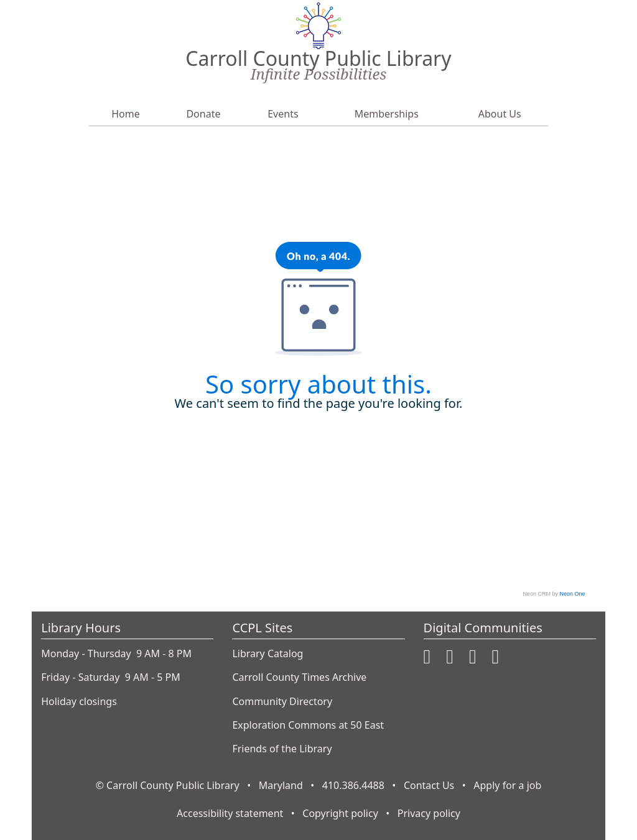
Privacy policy (429, 813)
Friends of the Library (282, 749)
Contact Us (429, 785)
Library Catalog (267, 653)
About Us (500, 114)
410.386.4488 (353, 785)
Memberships (387, 114)
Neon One (572, 594)
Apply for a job (507, 785)
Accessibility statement (230, 813)
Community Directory (282, 701)
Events (283, 114)
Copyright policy (340, 813)
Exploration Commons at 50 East (308, 725)
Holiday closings (79, 701)
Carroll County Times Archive (299, 677)
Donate (203, 114)
